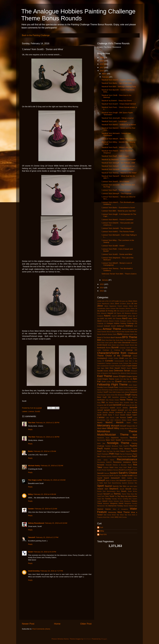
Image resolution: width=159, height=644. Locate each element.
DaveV (129, 368)
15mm (135, 301)
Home (57, 624)
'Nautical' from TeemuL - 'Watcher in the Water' (119, 173)
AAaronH (104, 313)
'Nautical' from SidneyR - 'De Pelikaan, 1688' (118, 163)
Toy (116, 496)
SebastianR (115, 478)
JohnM (99, 413)
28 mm (134, 303)
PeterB (128, 451)
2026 (102, 57)
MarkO (100, 423)
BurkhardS (101, 348)
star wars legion (132, 486)
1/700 (107, 301)
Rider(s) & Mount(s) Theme (122, 465)
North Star (101, 443)
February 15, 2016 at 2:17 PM (47, 537)
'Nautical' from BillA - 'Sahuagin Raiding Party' (119, 87)
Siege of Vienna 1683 (112, 481)
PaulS (100, 448)
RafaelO (115, 457)
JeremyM (121, 410)
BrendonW (126, 343)
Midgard (129, 426)
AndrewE (107, 326)
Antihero (129, 326)
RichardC (101, 465)
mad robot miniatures (114, 420)
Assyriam (130, 329)
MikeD (99, 428)
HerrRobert (101, 400)
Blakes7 (134, 340)
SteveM (128, 489)
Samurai (107, 473)
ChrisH (135, 356)
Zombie (124, 517)
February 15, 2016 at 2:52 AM (52, 466)
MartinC (109, 422)
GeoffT (106, 392)
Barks (31, 451)
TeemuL (117, 494)
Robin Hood (118, 468)
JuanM (129, 413)
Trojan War (101, 499)
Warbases (106, 503)
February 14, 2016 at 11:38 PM (48, 423)
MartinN (120, 422)
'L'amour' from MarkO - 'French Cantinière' (118, 220)
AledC (130, 319)
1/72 (110, 301)
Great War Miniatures (118, 395)
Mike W (135, 426)
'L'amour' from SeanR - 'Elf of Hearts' (116, 181)
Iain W (106, 405)
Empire (122, 376)
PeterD (134, 451)
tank (112, 494)
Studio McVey (132, 491)
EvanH (118, 381)
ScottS (37, 411)
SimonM (123, 480)
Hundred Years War (131, 403)
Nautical (133, 437)
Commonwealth (119, 361)
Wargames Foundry (131, 503)
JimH (130, 410)
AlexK (135, 319)
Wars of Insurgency (120, 509)
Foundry (100, 387)
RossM (121, 470)
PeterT (99, 454)
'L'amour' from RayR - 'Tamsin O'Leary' (116, 190)
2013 (102, 291)
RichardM (109, 465)
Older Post (86, 624)
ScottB (124, 476)
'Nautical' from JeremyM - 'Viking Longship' (118, 118)
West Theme (123, 512)
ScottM (130, 476)
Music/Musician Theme (113, 435)
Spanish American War (130, 483)
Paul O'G (103, 534)
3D (136, 308)
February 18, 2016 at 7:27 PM (52, 571)
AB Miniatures (127, 313)
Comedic (109, 361)
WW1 (113, 517)
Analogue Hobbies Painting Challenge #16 (122, 323)
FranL (116, 387)
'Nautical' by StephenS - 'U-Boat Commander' (119, 159)
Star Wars (123, 486)
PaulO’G (126, 446)
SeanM (100, 478)
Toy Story (121, 496)
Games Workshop (103, 390)
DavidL (106, 371)
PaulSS (107, 449)
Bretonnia (134, 343)
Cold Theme (133, 358)
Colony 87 (101, 361)
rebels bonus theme (106, 460)
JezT (126, 410)
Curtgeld (128, 366)
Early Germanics (132, 373)
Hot (103, 402)
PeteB (135, 449)
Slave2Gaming (116, 483)
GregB (128, 395)
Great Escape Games (104, 395)
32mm (133, 308)
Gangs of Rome (113, 390)
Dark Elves (109, 368)
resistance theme (130, 462)
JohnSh (111, 413)
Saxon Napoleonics (103, 476)
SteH (106, 489)
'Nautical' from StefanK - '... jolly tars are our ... (119, 166)
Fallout (125, 382)
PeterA (123, 451)
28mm (100, 306)
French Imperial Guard (130, 387)
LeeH (130, 417)
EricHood (87, 639)
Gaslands (134, 390)
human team (119, 403)
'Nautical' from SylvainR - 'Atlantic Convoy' (118, 169)
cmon (126, 358)
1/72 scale (115, 301)
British (110, 345)
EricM (104, 382)
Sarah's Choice (128, 473)
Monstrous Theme (117, 431)
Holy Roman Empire (112, 400)
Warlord (126, 506)
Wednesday (112, 512)
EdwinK (116, 376)
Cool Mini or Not (131, 361)
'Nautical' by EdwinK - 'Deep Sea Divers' (117, 101)
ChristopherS (102, 358)
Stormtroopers (111, 491)
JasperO (114, 410)
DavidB (100, 371)
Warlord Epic (133, 506)
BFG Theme (130, 337)
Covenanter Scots (117, 363)
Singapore (129, 481)
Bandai (99, 334)
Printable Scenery (106, 457)
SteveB (122, 489)
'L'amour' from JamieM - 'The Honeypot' (117, 228)
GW (109, 397)
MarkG (135, 420)
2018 (102, 64)
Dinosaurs (134, 371)
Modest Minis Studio (131, 428)
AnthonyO (121, 326)
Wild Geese (107, 515)
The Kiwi (32, 423)
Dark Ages (101, 368)
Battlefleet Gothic (128, 334)
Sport (101, 486)
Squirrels (116, 486)
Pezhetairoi (105, 454)
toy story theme (131, 496)
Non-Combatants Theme (129, 440)
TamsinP (32, 537)
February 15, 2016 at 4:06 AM (45, 494)
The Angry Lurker (35, 480)
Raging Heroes (122, 457)
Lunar (135, 418)
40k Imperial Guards (123, 311)
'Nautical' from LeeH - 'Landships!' (114, 121)
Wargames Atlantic (117, 503)
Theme (124, 494)
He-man (135, 397)
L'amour (31, 411)
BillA (99, 340)
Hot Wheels (110, 403)
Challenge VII (119, 350)
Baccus (109, 332)
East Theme (105, 376)
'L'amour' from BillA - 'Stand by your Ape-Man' (119, 211)
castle (99, 350)
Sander (31, 509)
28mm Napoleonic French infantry (116, 306)
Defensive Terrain (122, 371)
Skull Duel (107, 483)
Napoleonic (115, 438)
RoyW (126, 470)
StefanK (100, 489)
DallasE (134, 366)
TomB (99, 496)
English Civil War (120, 379)
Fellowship (104, 385)
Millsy (31, 494)
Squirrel (108, 486)
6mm (99, 313)
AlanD (125, 318)
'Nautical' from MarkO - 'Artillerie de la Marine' (119, 125)
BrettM (100, 345)
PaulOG (133, 446)
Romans (116, 470)
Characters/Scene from (112, 353)
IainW (111, 405)
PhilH (112, 454)
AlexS (99, 321)
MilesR (110, 428)
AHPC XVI (104, 319)
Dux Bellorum (122, 373)
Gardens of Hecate (124, 390)
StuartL (124, 491)
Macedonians (101, 420)
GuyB (105, 397)
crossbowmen (105, 366)
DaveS (123, 368)
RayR (135, 456)
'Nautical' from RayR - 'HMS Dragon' (115, 156)
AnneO (113, 326)
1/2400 (99, 301)
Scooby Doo (118, 476)
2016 (102, 71)
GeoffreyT (100, 392)
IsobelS (112, 408)
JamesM (133, 407)
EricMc (109, 382)
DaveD (117, 368)
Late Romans (121, 418)
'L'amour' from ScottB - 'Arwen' (113, 246)
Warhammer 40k (102, 506)
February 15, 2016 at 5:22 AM (46, 509)
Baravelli (105, 334)
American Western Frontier (111, 321)
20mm (117, 304)
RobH (111, 468)
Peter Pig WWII (114, 451)
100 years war (123, 301)
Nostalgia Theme (118, 443)
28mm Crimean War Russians (116, 308)
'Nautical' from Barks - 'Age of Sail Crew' (117, 83)
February (106, 77)
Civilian (116, 358)
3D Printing (109, 311)
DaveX (135, 368)
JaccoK (119, 408)
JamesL (125, 408)
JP (125, 413)
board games (109, 343)
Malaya (124, 420)
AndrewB (100, 326)
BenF (113, 337)
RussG (130, 470)
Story (118, 491)
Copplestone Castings (104, 363)
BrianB (105, 345)
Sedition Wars (132, 478)
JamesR (100, 410)
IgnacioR (129, 405)
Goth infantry (125, 392)
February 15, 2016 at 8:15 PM (45, 552)
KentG (105, 415)
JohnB (135, 410)
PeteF (100, 451)
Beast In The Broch (104, 338)
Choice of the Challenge (118, 356)
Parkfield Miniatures (112, 446)
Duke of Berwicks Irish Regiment (107, 373)
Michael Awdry (34, 466)
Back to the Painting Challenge (36, 35)
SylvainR (100, 494)
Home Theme (126, 400)
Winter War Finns (126, 515)
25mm (129, 304)
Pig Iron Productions (126, 454)
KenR (99, 415)
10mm (130, 301)
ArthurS (125, 329)
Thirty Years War (132, 494)
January (105, 280)
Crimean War (127, 363)
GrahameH (133, 392)
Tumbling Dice (127, 499)
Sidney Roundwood (36, 523)
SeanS (107, 478)
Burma (108, 348)
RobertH (106, 468)
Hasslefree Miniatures (119, 397)
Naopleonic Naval (103, 438)
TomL (107, 496)
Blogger (104, 639)
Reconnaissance (127, 459)
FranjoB (111, 387)
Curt (124, 366)
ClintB (121, 358)
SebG (123, 478)
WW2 (117, 517)
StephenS (114, 489)
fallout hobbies (132, 382)
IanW (124, 405)
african (130, 316)
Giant (110, 392)
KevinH (123, 415)
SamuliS (100, 473)
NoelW (118, 440)
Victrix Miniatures (125, 501)
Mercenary (104, 425)
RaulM (129, 457)
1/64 (103, 301)
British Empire (125, 345)
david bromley (34, 571)
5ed (136, 311)
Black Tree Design (126, 340)
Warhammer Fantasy (116, 506)
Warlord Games (104, 509)
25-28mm (123, 304)
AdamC (107, 316)
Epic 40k (130, 379)
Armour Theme (112, 329)
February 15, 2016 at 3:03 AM (54, 480)
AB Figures (118, 313)
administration (122, 316)
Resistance (117, 462)
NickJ (108, 440)
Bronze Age (133, 345)
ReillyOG (109, 462)
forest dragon (133, 385)
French (121, 387)
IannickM (117, 405)
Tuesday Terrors (117, 499)
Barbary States (112, 334)
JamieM (107, 410)
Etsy (113, 382)
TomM (112, 496)
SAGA (135, 470)
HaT (129, 397)
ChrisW (110, 358)
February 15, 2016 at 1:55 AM (45, 451)
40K (115, 311)
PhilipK (117, 454)
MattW (129, 423)
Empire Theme (108, 379)
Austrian (104, 332)
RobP (125, 468)
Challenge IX (107, 350)
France (105, 387)
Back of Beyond (117, 332)
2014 (102, 288)
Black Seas (105, 340)
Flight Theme (119, 385)
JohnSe (105, 413)
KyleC (135, 415)
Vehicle (111, 501)
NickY (113, 440)
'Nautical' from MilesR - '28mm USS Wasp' (118, 139)
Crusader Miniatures (115, 366)
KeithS (135, 412)
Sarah (31, 552)
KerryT (117, 415)
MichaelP (123, 426)
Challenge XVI (131, 350)
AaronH (110, 313)
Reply (30, 429)
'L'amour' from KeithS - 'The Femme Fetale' (118, 232)
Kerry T (111, 415)
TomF (103, 496)
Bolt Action (118, 343)
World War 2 (107, 517)
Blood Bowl (101, 343)
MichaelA (115, 426)
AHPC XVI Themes (115, 319)
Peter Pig (106, 451)
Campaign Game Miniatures (128, 348)
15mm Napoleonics (103, 304)
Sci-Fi (111, 476)
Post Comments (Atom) (41, 629)
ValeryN (105, 501)
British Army (116, 345)
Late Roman (110, 418)
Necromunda (101, 440)
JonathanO (119, 413)
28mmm (128, 308)
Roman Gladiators (107, 470)
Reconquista (101, 462)
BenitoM (119, 337)
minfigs (122, 428)
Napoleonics (124, 438)
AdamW (114, 316)
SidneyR (101, 480)
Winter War (116, 515)
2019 (102, 61)
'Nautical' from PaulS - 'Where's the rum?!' (117, 147)
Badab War (134, 332)
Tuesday (108, 499)
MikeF (104, 428)
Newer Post (28, 624)
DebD (111, 371)
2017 (102, 67)
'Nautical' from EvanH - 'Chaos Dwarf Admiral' (119, 104)
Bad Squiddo (126, 332)
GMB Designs (117, 392)
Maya (135, 423)
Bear (136, 334)
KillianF (129, 415)
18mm (112, 304)
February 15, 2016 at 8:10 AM (56, 523)
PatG (121, 446)
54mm (132, 311)
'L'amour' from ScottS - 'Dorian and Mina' (117, 254)
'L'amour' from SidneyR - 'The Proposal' (116, 193)
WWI (120, 517)
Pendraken (115, 449)
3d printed (101, 311)
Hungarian (100, 405)
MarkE (129, 420)
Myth (135, 435)
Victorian (116, 501)
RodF (130, 468)
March (105, 74)
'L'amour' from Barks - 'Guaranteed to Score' (118, 208)
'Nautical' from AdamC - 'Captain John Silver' (118, 80)
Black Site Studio (114, 340)
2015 (102, 284)
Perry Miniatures (125, 449)
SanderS (114, 473)
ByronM (115, 347)
